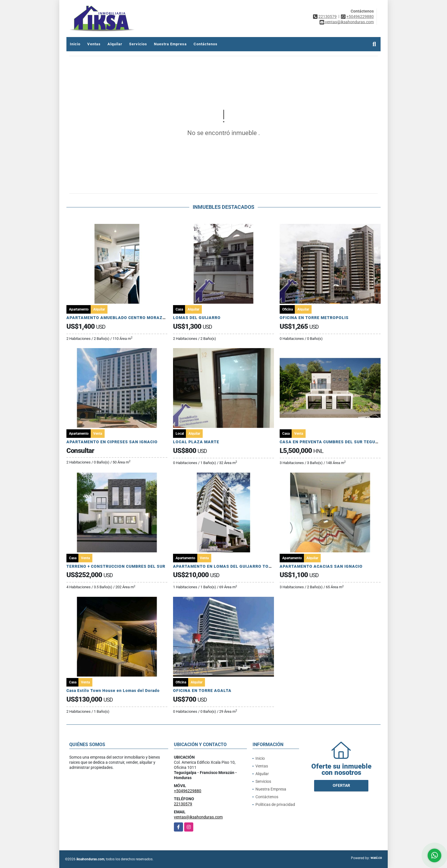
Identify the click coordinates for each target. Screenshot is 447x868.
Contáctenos (206, 44)
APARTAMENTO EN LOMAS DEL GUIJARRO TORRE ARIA (231, 566)
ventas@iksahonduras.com (198, 817)
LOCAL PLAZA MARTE (196, 442)
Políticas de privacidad (275, 804)
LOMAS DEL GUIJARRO (197, 318)
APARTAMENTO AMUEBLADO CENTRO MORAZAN (118, 318)
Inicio (75, 44)
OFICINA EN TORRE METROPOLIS (314, 318)
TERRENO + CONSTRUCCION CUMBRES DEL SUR (116, 566)
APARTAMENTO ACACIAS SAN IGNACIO (321, 566)
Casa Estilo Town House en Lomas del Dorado (113, 691)
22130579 (328, 17)
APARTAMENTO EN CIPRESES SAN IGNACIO (112, 442)
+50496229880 (360, 17)
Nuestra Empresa (170, 44)
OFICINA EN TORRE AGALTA (202, 691)
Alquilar (115, 44)
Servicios (138, 44)
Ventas (94, 44)
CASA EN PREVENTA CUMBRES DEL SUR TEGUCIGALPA (337, 442)
